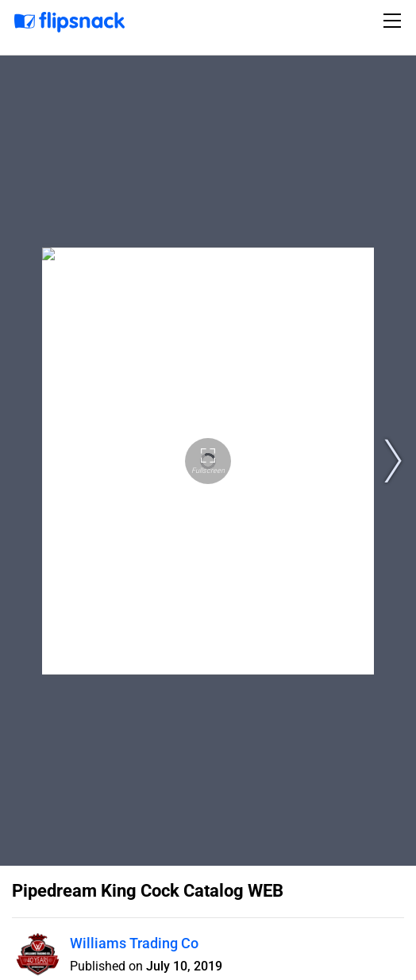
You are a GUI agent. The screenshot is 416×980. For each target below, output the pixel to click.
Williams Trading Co (134, 943)
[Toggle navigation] (395, 21)
